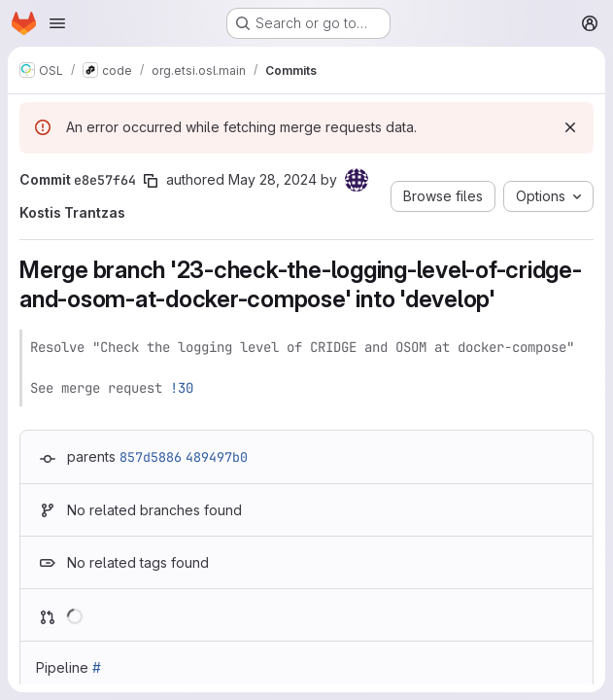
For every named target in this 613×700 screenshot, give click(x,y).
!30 (182, 388)
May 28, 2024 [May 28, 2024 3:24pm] (272, 179)
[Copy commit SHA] (151, 181)
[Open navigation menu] (57, 23)
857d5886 (151, 457)
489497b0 (217, 457)
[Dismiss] (570, 127)
